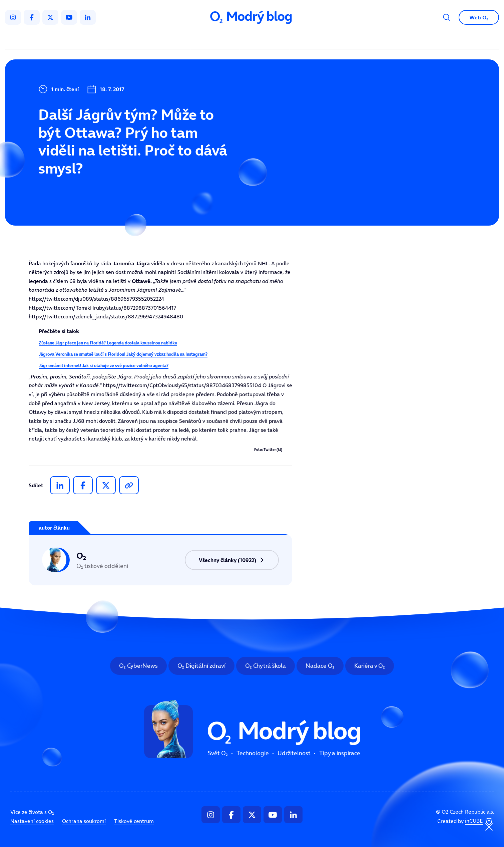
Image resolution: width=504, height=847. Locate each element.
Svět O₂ (174, 39)
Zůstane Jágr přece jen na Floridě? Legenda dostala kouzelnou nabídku (108, 343)
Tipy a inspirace (320, 39)
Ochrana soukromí (84, 821)
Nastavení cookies (32, 821)
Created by (466, 821)
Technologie (217, 39)
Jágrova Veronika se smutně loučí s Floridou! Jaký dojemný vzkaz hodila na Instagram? (123, 354)
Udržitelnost (266, 39)
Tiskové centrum (134, 821)
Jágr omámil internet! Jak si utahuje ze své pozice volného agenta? (104, 366)
